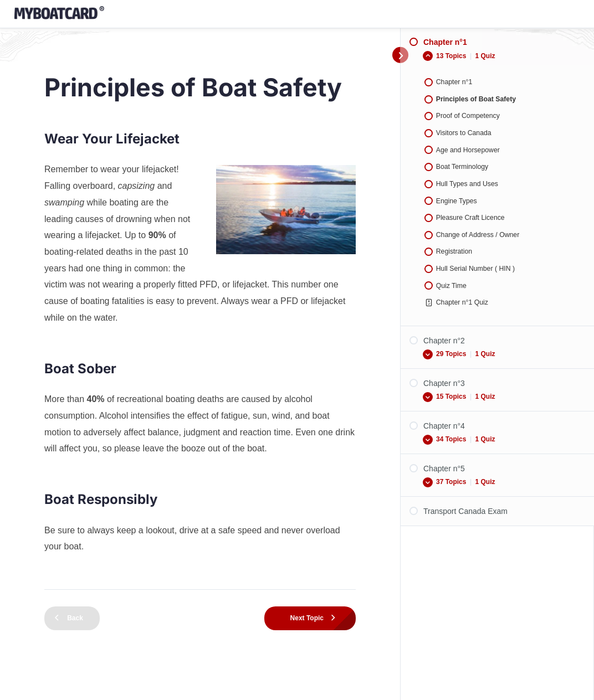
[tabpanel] (200, 355)
